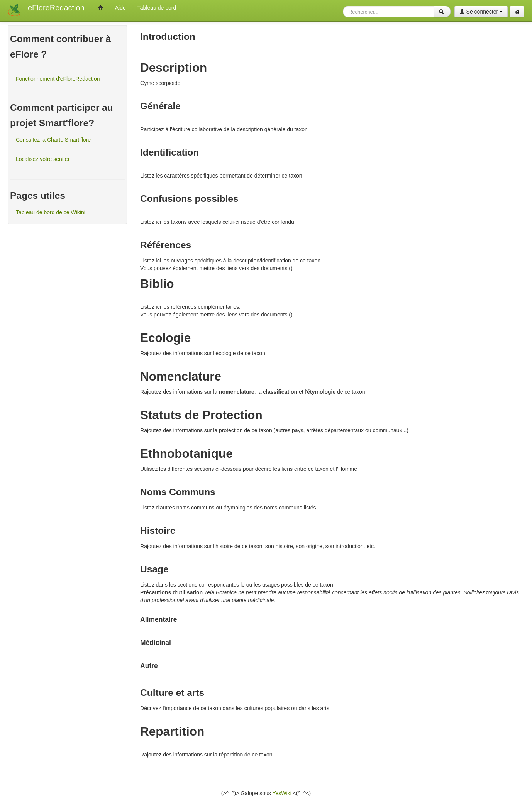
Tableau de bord (157, 8)
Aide (120, 8)
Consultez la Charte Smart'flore (53, 140)
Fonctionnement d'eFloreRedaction (58, 79)
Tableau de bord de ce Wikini (51, 212)
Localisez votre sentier (43, 159)
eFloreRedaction (56, 8)
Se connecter (481, 12)
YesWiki (282, 793)
